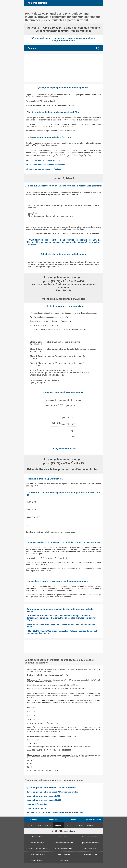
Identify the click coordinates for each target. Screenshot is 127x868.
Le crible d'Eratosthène (37, 804)
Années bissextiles (90, 849)
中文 (99, 825)
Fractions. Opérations (90, 837)
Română (90, 825)
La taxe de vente (37, 860)
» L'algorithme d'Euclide (63, 448)
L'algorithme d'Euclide (37, 808)
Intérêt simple (63, 860)
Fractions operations (37, 843)
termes (73, 819)
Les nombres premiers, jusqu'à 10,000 (44, 800)
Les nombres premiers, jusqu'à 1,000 (43, 796)
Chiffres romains (63, 837)
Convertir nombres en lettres (63, 843)
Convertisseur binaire (37, 854)
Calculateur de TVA (90, 854)
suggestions (54, 819)
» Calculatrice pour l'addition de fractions (43, 160)
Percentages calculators (64, 849)
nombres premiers (37, 3)
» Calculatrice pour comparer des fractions (44, 169)
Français (58, 825)
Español (48, 825)
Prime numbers (37, 837)
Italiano (68, 825)
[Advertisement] (63, 68)
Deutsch (29, 825)
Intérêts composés (64, 854)
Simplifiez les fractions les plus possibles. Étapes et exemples (55, 812)
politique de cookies (93, 819)
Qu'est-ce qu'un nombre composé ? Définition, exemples (52, 792)
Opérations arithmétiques (90, 843)
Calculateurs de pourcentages (37, 849)
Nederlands (79, 825)
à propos (34, 819)
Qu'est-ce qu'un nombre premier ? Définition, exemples (51, 788)
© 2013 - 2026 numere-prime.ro (63, 831)
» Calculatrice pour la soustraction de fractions (45, 165)
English (39, 825)
